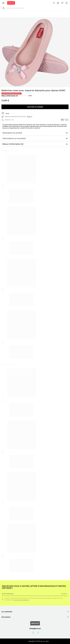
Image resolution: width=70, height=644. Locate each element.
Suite (7, 113)
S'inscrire (64, 594)
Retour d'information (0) (10, 96)
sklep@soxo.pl (35, 628)
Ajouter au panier (35, 107)
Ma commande (7, 612)
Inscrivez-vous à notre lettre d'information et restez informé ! (34, 587)
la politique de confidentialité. (21, 600)
